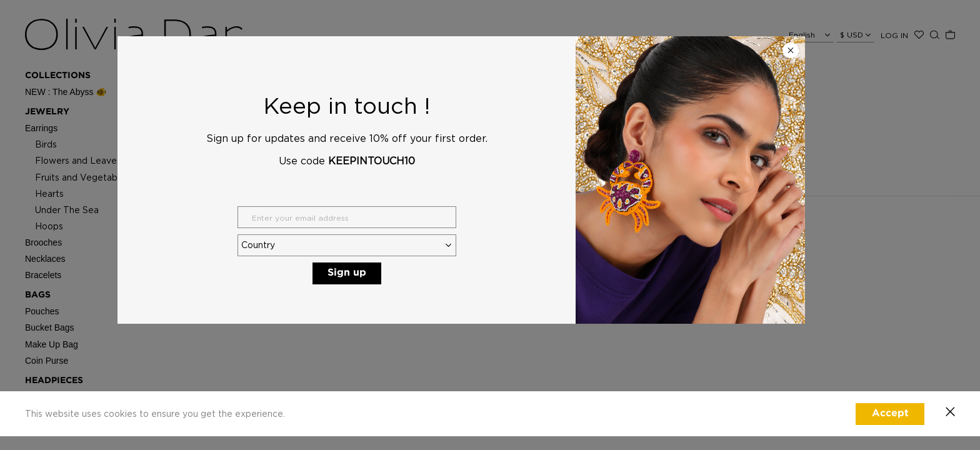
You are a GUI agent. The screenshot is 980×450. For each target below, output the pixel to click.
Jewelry (47, 112)
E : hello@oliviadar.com (536, 234)
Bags (38, 295)
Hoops (49, 226)
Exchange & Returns (402, 234)
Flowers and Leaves (78, 160)
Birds (46, 144)
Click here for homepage (547, 128)
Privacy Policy (391, 259)
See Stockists (521, 247)
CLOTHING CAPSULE (72, 401)
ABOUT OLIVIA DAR (272, 218)
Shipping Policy (393, 247)
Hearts (49, 193)
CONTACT (515, 218)
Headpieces (54, 381)
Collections (58, 76)
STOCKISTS (51, 421)
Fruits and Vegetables (82, 177)
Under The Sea (67, 210)
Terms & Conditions (401, 272)
